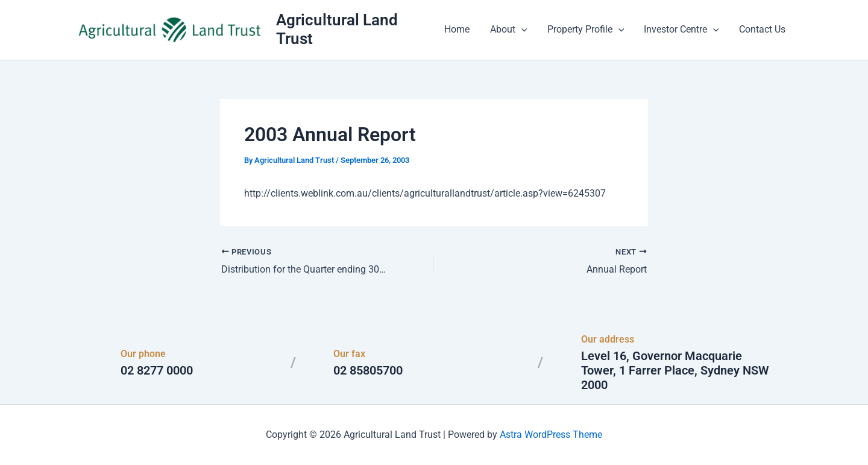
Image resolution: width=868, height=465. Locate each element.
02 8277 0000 (157, 370)
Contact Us (763, 30)
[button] (524, 30)
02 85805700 (368, 370)
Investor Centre (683, 30)
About (511, 30)
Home (461, 30)
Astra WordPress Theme (551, 435)
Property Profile (588, 30)
